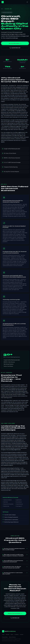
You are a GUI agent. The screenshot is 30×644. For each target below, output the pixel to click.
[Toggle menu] (27, 2)
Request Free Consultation (15, 613)
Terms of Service (12, 637)
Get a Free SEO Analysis (15, 43)
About (12, 635)
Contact (22, 635)
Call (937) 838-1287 (15, 48)
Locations (16, 635)
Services (8, 635)
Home (2, 9)
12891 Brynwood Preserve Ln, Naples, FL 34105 (11, 639)
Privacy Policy (5, 637)
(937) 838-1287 (15, 618)
